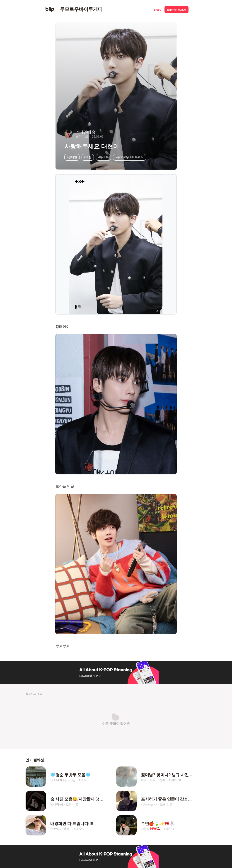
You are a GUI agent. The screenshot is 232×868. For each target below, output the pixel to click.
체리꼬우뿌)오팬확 (153, 780)
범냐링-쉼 (57, 804)
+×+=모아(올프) (60, 829)
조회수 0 (79, 829)
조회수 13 (166, 804)
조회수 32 (72, 804)
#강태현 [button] (72, 157)
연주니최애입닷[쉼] (63, 780)
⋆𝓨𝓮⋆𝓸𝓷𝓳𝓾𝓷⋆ (149, 804)
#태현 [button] (88, 157)
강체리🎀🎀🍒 (151, 829)
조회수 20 (174, 780)
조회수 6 (83, 780)
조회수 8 (169, 829)
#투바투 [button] (104, 157)
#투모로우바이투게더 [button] (130, 157)
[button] (157, 9)
